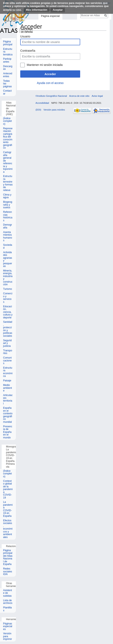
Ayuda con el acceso (50, 83)
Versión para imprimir (8, 636)
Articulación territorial (8, 399)
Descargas (8, 68)
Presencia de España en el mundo (8, 432)
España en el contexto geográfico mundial (8, 415)
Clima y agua (7, 196)
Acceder (50, 74)
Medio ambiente (8, 388)
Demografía (8, 226)
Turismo (8, 289)
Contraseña (28, 51)
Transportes (8, 352)
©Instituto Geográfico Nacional (51, 96)
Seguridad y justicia (7, 343)
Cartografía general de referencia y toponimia (8, 162)
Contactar (7, 92)
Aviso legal (97, 96)
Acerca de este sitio (79, 96)
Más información (36, 10)
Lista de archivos (8, 602)
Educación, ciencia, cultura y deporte (8, 312)
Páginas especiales (8, 627)
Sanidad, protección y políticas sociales (8, 329)
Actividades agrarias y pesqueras (8, 259)
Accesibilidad (42, 103)
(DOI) (38, 110)
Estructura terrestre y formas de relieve (8, 183)
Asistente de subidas (8, 593)
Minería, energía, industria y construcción (8, 278)
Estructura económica (8, 372)
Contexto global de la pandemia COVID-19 (8, 489)
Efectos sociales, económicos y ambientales (8, 529)
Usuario (25, 36)
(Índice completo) (7, 121)
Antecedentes (8, 75)
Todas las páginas (7, 84)
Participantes (7, 60)
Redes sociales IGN (8, 572)
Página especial (50, 16)
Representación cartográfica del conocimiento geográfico (8, 138)
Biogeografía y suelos (8, 205)
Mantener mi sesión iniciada (45, 65)
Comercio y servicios (8, 298)
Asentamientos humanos (8, 236)
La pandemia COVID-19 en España (8, 509)
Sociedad (8, 246)
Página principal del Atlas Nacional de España (8, 557)
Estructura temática (8, 52)
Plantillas (7, 609)
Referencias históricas (8, 216)
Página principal (8, 43)
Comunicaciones (7, 361)
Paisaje (7, 381)
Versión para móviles (54, 110)
